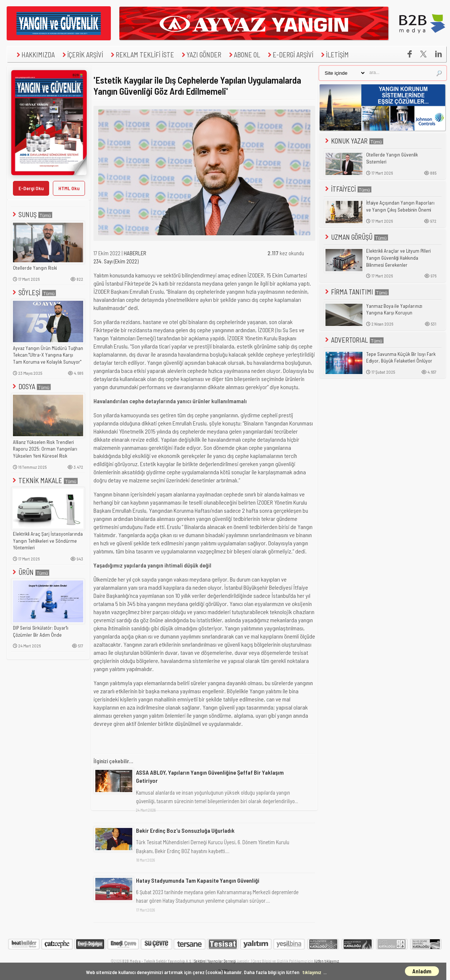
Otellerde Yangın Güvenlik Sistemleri (392, 158)
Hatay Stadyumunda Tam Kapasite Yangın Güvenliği (198, 880)
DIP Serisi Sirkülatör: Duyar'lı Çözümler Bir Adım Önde (41, 631)
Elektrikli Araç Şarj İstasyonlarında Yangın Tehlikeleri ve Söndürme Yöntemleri (48, 541)
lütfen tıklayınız (326, 961)
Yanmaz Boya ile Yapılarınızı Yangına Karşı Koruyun (394, 309)
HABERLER (135, 253)
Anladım (422, 971)
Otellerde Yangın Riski (35, 268)
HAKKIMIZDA (35, 55)
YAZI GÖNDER (201, 55)
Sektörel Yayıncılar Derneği (215, 961)
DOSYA (31, 386)
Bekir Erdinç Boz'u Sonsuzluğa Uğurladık (185, 830)
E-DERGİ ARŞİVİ (290, 55)
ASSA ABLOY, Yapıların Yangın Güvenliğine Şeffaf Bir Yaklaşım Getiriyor (210, 776)
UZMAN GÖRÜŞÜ (356, 237)
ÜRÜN (30, 572)
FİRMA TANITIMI (356, 292)
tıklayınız (312, 972)
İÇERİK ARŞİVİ (82, 55)
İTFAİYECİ (348, 189)
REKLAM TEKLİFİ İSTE (142, 55)
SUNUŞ (32, 214)
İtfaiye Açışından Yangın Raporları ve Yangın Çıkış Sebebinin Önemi (400, 206)
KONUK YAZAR (354, 141)
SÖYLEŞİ (34, 292)
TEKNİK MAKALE (45, 480)
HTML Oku (69, 188)
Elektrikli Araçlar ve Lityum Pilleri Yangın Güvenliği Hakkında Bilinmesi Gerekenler (398, 258)
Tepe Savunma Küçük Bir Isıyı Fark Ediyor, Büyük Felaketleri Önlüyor (401, 358)
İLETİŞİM (334, 55)
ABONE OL (244, 55)
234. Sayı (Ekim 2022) (116, 261)
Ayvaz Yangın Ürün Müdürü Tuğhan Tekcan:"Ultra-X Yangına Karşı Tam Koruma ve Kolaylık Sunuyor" (48, 355)
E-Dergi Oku (31, 188)
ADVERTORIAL (354, 340)
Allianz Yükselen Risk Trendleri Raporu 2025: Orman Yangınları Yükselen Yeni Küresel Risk (45, 449)
